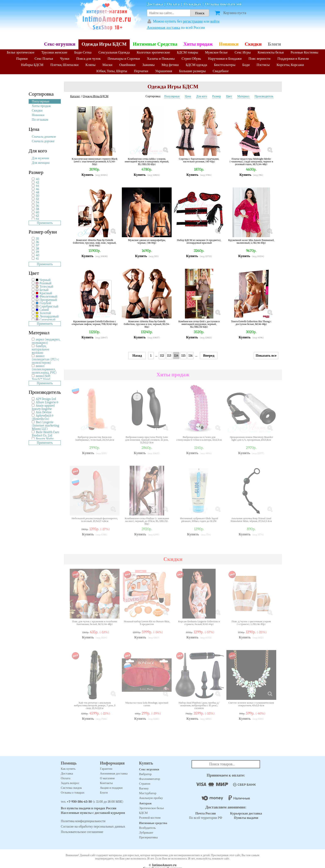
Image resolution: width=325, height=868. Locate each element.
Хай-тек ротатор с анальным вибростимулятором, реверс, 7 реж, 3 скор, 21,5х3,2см (95, 705)
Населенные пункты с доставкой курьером (93, 813)
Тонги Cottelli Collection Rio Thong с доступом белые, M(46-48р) (251, 323)
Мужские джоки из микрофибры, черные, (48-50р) (147, 241)
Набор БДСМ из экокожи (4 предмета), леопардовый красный (199, 241)
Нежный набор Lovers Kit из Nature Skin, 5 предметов (147, 623)
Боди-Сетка (83, 52)
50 (38, 196)
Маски (108, 65)
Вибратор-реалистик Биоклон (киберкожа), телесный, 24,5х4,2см (95, 438)
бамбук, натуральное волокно (40, 349)
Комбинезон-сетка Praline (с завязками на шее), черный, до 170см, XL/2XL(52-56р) (147, 521)
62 (37, 216)
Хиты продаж (198, 44)
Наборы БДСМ (32, 65)
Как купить (68, 769)
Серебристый (47, 306)
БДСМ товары (188, 52)
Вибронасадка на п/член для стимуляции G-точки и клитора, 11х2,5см (199, 438)
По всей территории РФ (205, 816)
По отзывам (40, 120)
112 (162, 356)
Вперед (209, 356)
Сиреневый (46, 320)
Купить (87, 175)
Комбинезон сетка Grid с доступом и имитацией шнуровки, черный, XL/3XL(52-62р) (199, 324)
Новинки (229, 44)
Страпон (145, 784)
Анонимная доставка (164, 28)
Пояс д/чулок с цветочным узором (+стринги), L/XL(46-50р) (251, 623)
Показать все (266, 356)
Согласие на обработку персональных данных (93, 827)
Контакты (106, 783)
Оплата (173, 4)
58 (37, 209)
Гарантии (106, 769)
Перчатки (141, 71)
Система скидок (71, 788)
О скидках (192, 4)
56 (37, 206)
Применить (45, 223)
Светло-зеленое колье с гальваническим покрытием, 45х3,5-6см (251, 704)
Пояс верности (260, 59)
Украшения (164, 71)
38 (37, 249)
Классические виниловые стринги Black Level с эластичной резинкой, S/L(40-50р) (95, 161)
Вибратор (145, 774)
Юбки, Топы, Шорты (112, 71)
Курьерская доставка (246, 813)
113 (169, 356)
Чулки (65, 59)
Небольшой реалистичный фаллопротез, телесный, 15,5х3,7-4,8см (95, 520)
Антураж (145, 803)
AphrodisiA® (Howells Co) (43, 417)
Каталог (75, 96)
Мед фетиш (170, 65)
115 (183, 356)
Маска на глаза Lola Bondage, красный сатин (147, 704)
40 (38, 179)
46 (37, 189)
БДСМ (143, 813)
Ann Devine (44, 412)
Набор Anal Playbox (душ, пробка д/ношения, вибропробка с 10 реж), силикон (199, 705)
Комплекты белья (271, 52)
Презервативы (148, 837)
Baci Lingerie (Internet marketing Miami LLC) (45, 425)
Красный (44, 293)
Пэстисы (263, 65)
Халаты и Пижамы (161, 59)
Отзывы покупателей (223, 4)
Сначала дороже (43, 141)
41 (37, 259)
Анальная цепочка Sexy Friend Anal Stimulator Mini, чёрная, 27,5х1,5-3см (251, 520)
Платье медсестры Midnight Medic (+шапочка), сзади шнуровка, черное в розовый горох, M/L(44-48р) (251, 161)
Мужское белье (216, 52)
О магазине (108, 778)
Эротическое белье (152, 808)
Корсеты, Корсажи (290, 65)
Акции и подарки (111, 788)
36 (37, 242)
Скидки (253, 44)
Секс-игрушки (60, 44)
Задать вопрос (70, 783)
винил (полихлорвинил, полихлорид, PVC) (44, 369)
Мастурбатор (148, 793)
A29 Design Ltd (46, 399)
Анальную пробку (151, 798)
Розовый (44, 283)
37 (37, 245)
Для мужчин (40, 158)
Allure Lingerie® (47, 402)
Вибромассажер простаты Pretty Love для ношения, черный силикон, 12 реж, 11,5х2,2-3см (147, 440)
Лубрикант (146, 833)
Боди (246, 65)
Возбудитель (147, 828)
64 (37, 219)
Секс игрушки (149, 769)
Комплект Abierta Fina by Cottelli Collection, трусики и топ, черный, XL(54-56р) (147, 324)
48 (38, 192)
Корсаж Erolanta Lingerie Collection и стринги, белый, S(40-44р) (199, 623)
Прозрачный (46, 300)
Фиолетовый (47, 297)
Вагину (144, 788)
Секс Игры (243, 52)
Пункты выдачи (246, 818)
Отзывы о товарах (73, 793)
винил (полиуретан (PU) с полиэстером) (45, 359)
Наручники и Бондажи (225, 59)
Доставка (155, 4)
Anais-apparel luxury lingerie (43, 407)
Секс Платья (44, 59)
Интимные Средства (155, 44)
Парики (22, 59)
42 (37, 182)
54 (37, 202)
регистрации (193, 21)
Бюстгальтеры (225, 65)
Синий (42, 310)
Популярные (41, 101)
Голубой (44, 303)
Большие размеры (192, 71)
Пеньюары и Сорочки (124, 59)
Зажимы (148, 65)
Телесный (45, 287)
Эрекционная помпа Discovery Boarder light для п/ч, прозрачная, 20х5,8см (251, 438)
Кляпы (90, 65)
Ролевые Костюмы (304, 52)
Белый (42, 290)
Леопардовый (47, 316)
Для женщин (41, 163)
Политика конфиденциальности (83, 821)
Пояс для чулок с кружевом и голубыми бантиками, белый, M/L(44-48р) (95, 623)
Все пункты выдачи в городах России (89, 808)
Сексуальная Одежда (114, 52)
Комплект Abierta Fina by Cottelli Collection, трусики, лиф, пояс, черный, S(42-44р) (95, 243)
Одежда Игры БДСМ (104, 44)
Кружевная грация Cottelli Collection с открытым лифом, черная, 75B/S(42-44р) (95, 323)
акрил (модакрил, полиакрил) (46, 341)
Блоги (274, 44)
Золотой (43, 313)
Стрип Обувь (191, 59)
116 (191, 356)
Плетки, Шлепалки (65, 65)
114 (176, 356)
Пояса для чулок (88, 59)
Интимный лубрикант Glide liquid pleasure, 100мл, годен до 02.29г (199, 520)
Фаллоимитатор (150, 779)
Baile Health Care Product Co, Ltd (45, 434)
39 (37, 252)
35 (37, 239)
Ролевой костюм (150, 818)
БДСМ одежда (196, 65)
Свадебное (221, 71)
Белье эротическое (21, 52)
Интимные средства (153, 823)
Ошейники (127, 65)
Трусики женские (54, 52)
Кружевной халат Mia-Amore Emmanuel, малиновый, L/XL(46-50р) (251, 241)
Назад (137, 356)
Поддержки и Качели (293, 59)
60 (38, 212)
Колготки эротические (153, 52)
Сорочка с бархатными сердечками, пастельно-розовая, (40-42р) (199, 160)
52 (37, 199)
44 (38, 186)
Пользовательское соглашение (82, 832)
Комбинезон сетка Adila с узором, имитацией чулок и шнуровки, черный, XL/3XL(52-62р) (147, 161)
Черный (43, 280)
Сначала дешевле (44, 137)
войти (215, 21)
